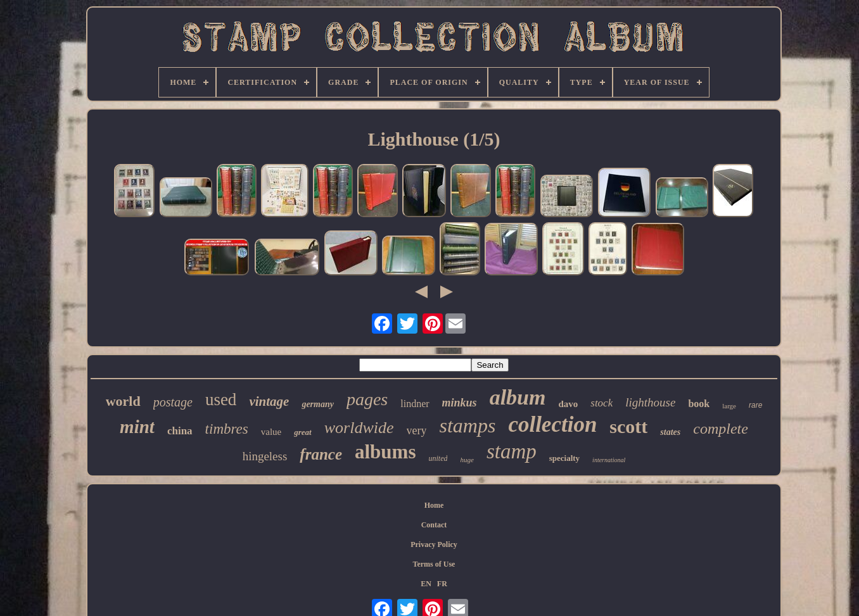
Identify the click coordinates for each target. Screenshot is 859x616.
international (609, 460)
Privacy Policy (434, 544)
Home (434, 505)
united (438, 458)
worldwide (359, 428)
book (699, 404)
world (123, 401)
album (518, 397)
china (180, 431)
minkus (460, 403)
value (271, 432)
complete (721, 429)
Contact (434, 525)
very (417, 431)
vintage (269, 401)
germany (318, 404)
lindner (415, 404)
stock (601, 403)
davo (568, 404)
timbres (227, 429)
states (670, 432)
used (221, 399)
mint (137, 427)
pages (367, 399)
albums (385, 452)
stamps (467, 425)
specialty (564, 458)
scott (628, 426)
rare (755, 405)
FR (442, 584)
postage (173, 402)
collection (552, 424)
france (321, 454)
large (729, 406)
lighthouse (650, 402)
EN (426, 584)
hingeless (265, 456)
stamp (512, 451)
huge (467, 460)
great (302, 432)
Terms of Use (434, 564)
